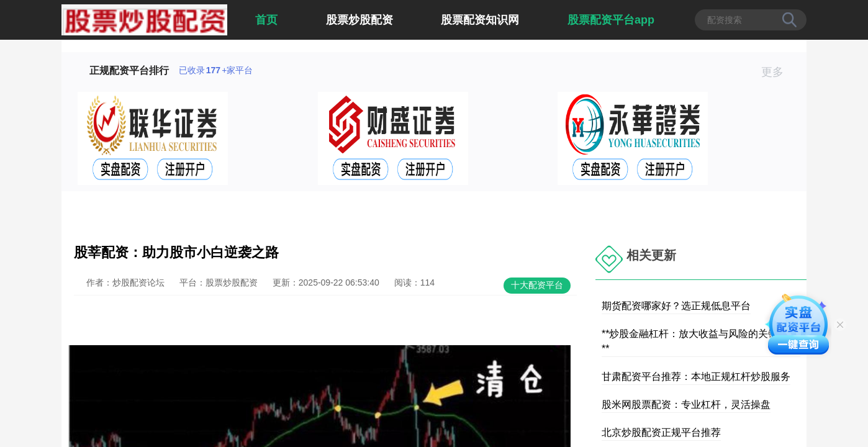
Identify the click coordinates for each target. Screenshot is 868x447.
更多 (778, 72)
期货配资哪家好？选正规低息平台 (676, 306)
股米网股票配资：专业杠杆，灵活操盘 (686, 404)
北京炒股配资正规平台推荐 (661, 432)
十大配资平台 (537, 285)
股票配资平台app (611, 20)
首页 (266, 20)
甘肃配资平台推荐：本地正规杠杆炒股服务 (696, 377)
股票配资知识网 (480, 20)
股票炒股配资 (359, 20)
